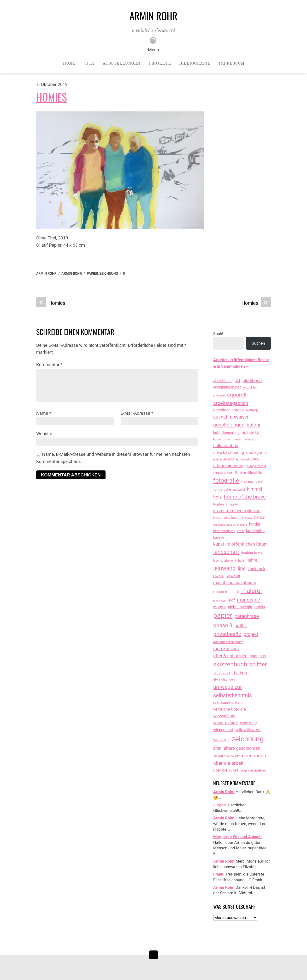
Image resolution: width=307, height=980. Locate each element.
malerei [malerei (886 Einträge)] (252, 591)
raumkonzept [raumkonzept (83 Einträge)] (226, 649)
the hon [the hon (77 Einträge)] (240, 673)
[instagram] (153, 40)
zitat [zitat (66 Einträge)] (217, 748)
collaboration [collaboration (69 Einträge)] (226, 446)
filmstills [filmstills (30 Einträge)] (255, 473)
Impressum (231, 64)
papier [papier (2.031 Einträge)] (223, 615)
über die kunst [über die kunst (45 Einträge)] (226, 770)
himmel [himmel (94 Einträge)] (255, 489)
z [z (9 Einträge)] (229, 740)
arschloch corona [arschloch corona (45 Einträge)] (229, 410)
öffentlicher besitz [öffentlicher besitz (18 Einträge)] (227, 756)
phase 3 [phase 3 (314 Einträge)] (223, 625)
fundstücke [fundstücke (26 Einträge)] (222, 489)
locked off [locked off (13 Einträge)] (233, 576)
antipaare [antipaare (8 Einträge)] (219, 396)
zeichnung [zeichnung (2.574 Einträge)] (248, 739)
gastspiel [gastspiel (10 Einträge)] (239, 490)
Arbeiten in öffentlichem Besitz (241, 360)
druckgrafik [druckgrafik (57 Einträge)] (256, 452)
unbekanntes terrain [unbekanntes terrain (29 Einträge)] (229, 703)
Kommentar (49, 365)
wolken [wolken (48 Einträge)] (220, 740)
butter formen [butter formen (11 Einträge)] (222, 439)
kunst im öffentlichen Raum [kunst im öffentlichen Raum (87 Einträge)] (240, 544)
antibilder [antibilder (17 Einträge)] (250, 387)
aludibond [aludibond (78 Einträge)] (252, 380)
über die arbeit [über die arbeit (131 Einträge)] (228, 763)
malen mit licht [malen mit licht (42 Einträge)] (226, 592)
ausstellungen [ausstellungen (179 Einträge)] (229, 425)
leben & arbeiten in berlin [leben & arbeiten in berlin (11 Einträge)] (229, 561)
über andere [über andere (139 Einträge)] (255, 756)
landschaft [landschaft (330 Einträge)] (226, 552)
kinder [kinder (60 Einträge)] (255, 524)
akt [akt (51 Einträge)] (237, 381)
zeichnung (109, 274)
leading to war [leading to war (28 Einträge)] (253, 553)
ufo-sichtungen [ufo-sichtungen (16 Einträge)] (224, 679)
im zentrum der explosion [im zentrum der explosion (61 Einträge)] (237, 511)
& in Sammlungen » (230, 366)
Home (69, 64)
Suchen (258, 343)
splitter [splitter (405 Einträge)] (258, 664)
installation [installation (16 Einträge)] (231, 518)
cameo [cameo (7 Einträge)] (237, 440)
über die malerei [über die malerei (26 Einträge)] (253, 770)
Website (44, 434)
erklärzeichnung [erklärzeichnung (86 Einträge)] (229, 466)
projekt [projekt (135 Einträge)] (251, 634)
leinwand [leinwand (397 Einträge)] (224, 568)
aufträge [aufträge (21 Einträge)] (252, 410)
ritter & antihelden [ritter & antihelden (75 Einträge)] (230, 656)
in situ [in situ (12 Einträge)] (217, 518)
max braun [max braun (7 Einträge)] (219, 601)
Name (44, 413)
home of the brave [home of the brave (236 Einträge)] (245, 497)
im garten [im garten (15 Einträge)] (233, 504)
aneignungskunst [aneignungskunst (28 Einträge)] (227, 387)
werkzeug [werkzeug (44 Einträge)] (248, 723)
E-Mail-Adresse (137, 413)
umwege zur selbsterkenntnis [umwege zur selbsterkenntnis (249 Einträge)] (233, 691)
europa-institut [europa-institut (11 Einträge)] (256, 466)
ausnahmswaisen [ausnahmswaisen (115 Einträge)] (231, 417)
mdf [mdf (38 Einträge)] (231, 600)
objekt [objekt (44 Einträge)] (260, 607)
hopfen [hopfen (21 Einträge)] (218, 504)
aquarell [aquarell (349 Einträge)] (237, 395)
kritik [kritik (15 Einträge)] (240, 531)
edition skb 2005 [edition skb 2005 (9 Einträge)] (224, 459)
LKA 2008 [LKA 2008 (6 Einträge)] (219, 576)
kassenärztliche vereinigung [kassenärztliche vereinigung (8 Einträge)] (230, 525)
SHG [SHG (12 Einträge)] (263, 656)
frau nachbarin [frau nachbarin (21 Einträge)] (252, 481)
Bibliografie (195, 64)
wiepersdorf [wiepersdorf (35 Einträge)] (223, 730)
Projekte (160, 64)
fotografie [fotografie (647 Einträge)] (226, 481)
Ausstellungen (121, 64)
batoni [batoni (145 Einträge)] (253, 425)
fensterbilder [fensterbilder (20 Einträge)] (223, 473)
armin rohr (72, 274)
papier (92, 274)
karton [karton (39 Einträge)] (260, 517)
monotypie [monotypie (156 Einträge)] (248, 600)
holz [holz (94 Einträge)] (217, 497)
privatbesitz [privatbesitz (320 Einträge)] (227, 634)
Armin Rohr (46, 274)
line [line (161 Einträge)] (242, 568)
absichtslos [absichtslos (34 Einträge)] (223, 381)
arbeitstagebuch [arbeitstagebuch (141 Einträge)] (231, 403)
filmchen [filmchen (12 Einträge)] (240, 473)
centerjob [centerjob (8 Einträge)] (249, 439)
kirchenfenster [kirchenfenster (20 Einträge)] (224, 531)
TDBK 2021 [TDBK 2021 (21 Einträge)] (222, 673)
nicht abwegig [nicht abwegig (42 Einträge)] (240, 607)
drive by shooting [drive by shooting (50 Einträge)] (229, 452)
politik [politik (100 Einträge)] (241, 626)
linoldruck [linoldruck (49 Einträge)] (257, 569)
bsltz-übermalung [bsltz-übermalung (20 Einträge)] (226, 433)
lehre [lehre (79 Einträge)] (253, 560)
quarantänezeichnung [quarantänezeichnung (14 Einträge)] (228, 642)
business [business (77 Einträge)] (250, 432)
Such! (218, 334)
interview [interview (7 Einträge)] (247, 518)
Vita (89, 64)
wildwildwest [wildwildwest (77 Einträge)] (248, 730)
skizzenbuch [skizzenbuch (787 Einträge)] (230, 664)
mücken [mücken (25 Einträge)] (219, 607)
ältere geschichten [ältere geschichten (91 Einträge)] (242, 748)
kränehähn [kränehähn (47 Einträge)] (255, 531)
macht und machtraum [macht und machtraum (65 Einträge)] (235, 583)
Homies (52, 97)
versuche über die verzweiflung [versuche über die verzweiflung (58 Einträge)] (230, 712)
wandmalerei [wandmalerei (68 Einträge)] (225, 722)
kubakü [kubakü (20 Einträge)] (219, 537)
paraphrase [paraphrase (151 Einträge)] (247, 616)
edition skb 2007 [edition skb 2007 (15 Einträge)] (248, 459)
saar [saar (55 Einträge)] (254, 656)
